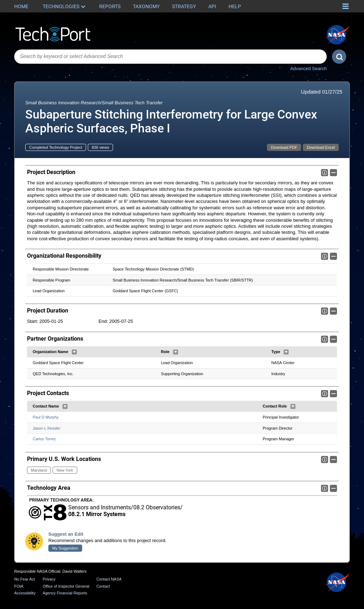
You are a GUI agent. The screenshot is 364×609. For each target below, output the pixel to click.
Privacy (49, 579)
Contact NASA (109, 579)
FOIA (19, 586)
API (212, 6)
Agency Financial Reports (65, 593)
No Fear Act (25, 579)
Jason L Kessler (47, 428)
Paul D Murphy (46, 417)
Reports (110, 6)
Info (325, 173)
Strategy (184, 6)
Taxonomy (146, 6)
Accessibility (25, 593)
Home (21, 6)
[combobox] (170, 57)
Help (235, 6)
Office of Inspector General (66, 586)
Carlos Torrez (44, 439)
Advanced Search (308, 69)
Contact (103, 586)
